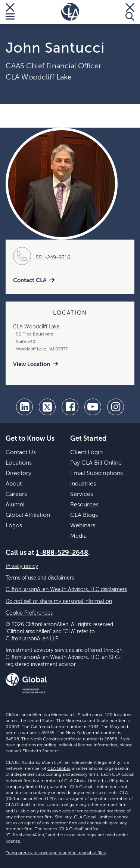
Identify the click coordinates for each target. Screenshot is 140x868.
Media (78, 536)
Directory (18, 474)
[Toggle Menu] (10, 12)
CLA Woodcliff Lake (39, 78)
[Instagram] (116, 407)
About (14, 484)
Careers (16, 494)
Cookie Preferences (29, 613)
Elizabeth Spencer (41, 751)
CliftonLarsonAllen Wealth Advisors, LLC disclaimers (66, 590)
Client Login (86, 453)
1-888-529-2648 (62, 553)
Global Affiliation (28, 515)
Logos (14, 526)
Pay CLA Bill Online (96, 463)
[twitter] (47, 407)
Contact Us (21, 453)
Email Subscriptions (97, 474)
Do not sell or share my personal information (59, 602)
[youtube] (93, 407)
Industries (83, 484)
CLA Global (59, 769)
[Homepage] (70, 12)
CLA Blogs (84, 515)
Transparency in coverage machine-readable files (56, 853)
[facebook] (70, 407)
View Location (32, 364)
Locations (19, 463)
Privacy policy (22, 566)
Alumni (15, 505)
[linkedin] (24, 407)
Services (82, 494)
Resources (84, 505)
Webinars (83, 526)
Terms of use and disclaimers (40, 578)
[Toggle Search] (130, 12)
